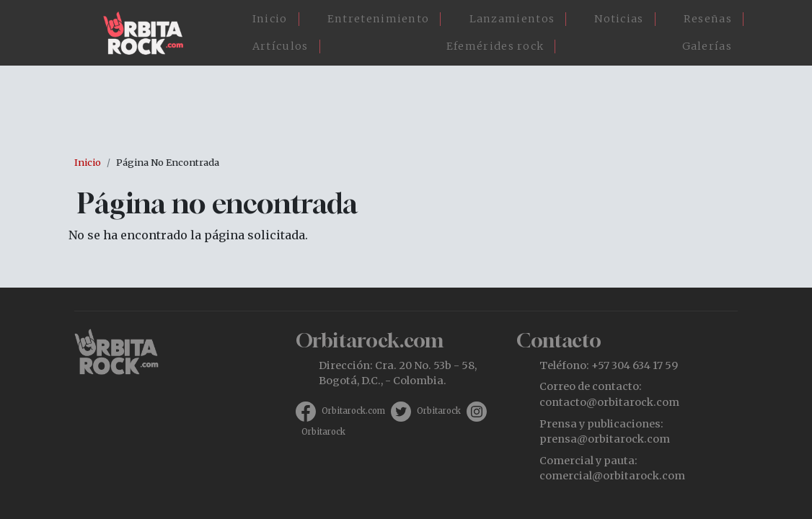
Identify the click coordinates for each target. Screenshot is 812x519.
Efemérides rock (495, 46)
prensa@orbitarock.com (605, 439)
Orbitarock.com (353, 411)
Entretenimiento (379, 19)
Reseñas (708, 19)
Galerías (707, 46)
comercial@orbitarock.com (612, 476)
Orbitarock (439, 411)
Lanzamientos (512, 19)
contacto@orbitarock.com (609, 402)
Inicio (270, 19)
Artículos (281, 46)
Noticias (619, 19)
